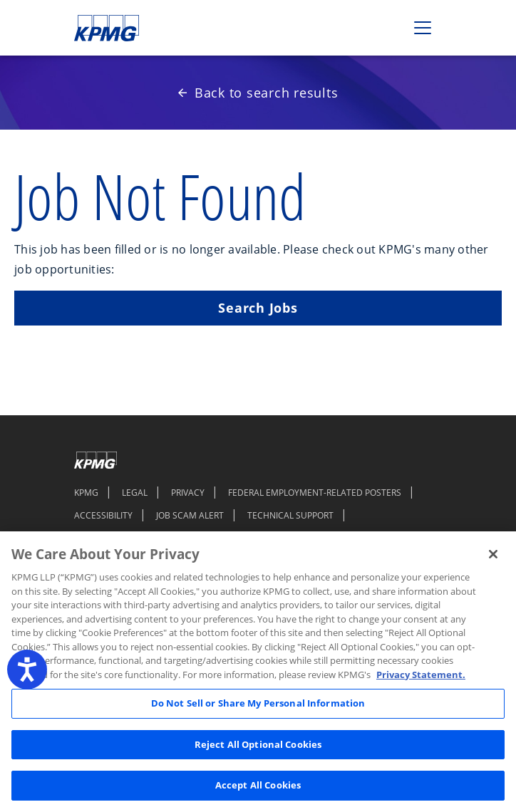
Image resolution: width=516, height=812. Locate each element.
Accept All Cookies (258, 785)
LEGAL (135, 493)
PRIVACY (188, 493)
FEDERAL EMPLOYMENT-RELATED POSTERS (315, 493)
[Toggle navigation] (423, 28)
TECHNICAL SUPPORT (290, 515)
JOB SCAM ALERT (190, 515)
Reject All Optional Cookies (258, 744)
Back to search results (258, 93)
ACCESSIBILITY (103, 515)
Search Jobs (258, 308)
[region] (258, 672)
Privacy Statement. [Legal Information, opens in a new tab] (421, 675)
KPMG (86, 493)
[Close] (493, 554)
